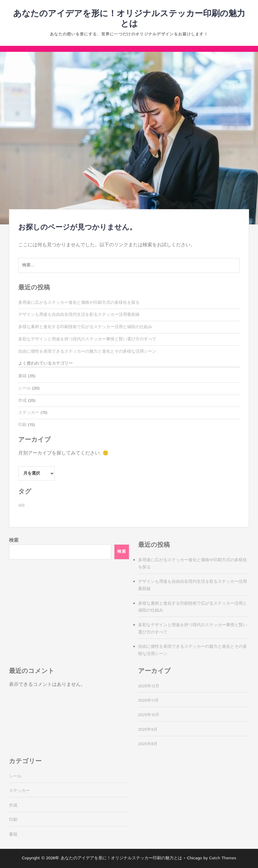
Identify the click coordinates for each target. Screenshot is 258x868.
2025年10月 (149, 715)
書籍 (22, 376)
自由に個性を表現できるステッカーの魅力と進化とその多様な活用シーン (87, 351)
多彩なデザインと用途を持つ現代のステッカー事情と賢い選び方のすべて (87, 339)
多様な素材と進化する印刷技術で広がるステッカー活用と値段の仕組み (85, 327)
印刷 (22, 425)
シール (25, 388)
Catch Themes (223, 858)
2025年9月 (148, 730)
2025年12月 (149, 686)
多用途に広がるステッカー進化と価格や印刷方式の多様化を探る (79, 303)
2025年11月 (149, 701)
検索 (14, 540)
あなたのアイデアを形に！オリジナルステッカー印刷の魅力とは (129, 19)
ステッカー (29, 413)
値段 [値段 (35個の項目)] (22, 505)
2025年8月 (148, 744)
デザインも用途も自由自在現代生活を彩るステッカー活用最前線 (79, 315)
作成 (22, 401)
